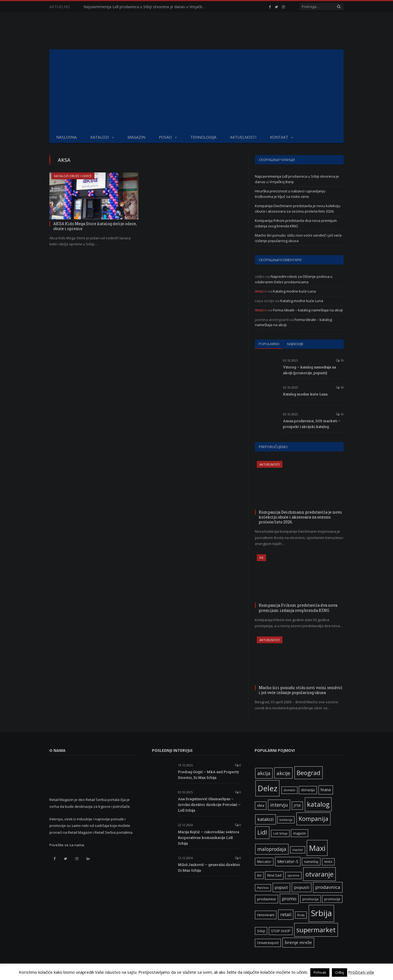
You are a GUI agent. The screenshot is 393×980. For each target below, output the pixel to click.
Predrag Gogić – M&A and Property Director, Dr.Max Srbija (209, 775)
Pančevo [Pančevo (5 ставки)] (263, 888)
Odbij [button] (340, 972)
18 (340, 387)
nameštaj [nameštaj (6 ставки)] (311, 862)
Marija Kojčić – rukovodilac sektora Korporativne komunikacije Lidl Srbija (209, 838)
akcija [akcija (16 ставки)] (264, 773)
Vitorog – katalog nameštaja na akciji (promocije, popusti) (309, 370)
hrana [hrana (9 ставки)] (326, 790)
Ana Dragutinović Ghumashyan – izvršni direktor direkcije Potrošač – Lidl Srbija (209, 805)
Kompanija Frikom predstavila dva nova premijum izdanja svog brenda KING (296, 223)
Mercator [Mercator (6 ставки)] (264, 862)
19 (340, 360)
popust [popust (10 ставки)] (281, 887)
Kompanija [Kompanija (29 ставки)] (313, 819)
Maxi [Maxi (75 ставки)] (317, 848)
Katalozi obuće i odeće (73, 176)
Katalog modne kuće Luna (294, 291)
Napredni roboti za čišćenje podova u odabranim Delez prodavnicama (294, 279)
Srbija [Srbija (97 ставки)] (321, 913)
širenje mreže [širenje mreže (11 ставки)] (298, 942)
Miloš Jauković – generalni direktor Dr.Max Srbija (209, 867)
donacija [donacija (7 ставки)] (308, 790)
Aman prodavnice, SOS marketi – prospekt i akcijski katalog (312, 424)
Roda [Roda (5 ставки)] (301, 915)
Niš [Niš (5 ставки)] (259, 875)
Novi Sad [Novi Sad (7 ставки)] (274, 875)
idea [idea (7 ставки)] (261, 805)
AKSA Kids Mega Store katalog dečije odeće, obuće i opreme (95, 226)
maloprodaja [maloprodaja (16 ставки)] (272, 849)
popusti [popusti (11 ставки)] (302, 887)
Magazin (136, 137)
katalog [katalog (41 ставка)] (318, 804)
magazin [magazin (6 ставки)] (300, 833)
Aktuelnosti (243, 137)
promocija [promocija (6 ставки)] (310, 899)
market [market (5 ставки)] (298, 850)
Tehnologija (203, 137)
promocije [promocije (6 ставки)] (332, 899)
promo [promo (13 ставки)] (289, 899)
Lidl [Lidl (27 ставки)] (262, 832)
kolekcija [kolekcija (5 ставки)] (286, 820)
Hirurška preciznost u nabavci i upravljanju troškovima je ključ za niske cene (290, 194)
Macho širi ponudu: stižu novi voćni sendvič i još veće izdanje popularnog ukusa (298, 238)
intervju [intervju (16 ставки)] (279, 805)
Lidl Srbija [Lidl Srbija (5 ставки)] (280, 833)
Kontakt (279, 137)
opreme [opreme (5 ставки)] (293, 875)
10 (340, 414)
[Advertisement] (196, 90)
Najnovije (295, 344)
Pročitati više (361, 972)
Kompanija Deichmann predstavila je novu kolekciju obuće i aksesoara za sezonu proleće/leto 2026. (298, 208)
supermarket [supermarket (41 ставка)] (316, 930)
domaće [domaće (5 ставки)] (289, 790)
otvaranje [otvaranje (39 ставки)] (319, 874)
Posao (165, 137)
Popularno (269, 344)
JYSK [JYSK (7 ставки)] (297, 805)
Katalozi (100, 137)
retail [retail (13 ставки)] (286, 915)
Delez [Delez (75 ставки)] (267, 788)
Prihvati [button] (320, 972)
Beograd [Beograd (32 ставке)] (309, 773)
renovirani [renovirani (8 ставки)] (266, 915)
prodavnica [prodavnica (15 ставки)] (328, 887)
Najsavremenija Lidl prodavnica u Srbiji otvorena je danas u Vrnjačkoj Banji (146, 7)
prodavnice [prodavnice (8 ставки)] (267, 899)
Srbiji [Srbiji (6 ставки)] (261, 931)
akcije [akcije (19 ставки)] (283, 773)
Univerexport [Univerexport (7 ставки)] (268, 943)
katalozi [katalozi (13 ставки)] (266, 819)
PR (261, 558)
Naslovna (66, 137)
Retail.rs (261, 291)
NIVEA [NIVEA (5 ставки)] (328, 862)
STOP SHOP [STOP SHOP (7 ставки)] (281, 931)
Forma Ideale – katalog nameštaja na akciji (308, 310)
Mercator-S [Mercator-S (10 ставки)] (288, 861)
